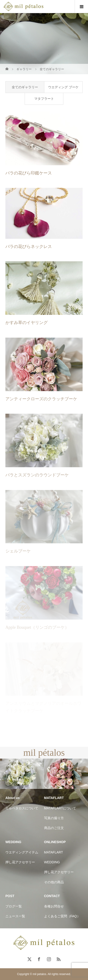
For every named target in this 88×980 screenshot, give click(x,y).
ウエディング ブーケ (63, 87)
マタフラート (44, 99)
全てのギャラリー (25, 87)
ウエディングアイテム (22, 852)
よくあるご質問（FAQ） (62, 916)
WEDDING (52, 862)
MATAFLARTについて (60, 808)
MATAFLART (54, 852)
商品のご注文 (54, 828)
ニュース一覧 (15, 916)
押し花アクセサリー (20, 862)
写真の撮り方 (54, 818)
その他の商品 (54, 882)
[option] (22, 774)
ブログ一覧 (14, 906)
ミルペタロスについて (22, 808)
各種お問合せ (54, 906)
